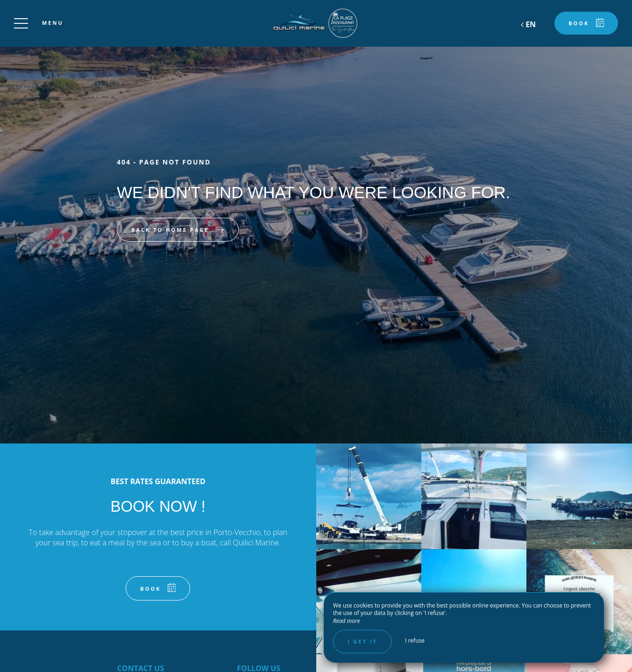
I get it (362, 641)
